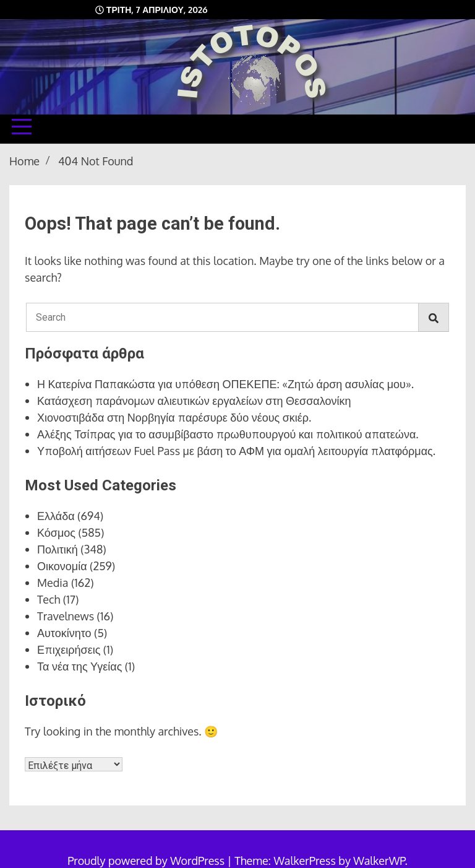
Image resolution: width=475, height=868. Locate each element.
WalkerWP (379, 861)
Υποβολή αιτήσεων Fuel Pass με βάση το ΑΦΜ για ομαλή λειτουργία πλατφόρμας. (236, 451)
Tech (49, 599)
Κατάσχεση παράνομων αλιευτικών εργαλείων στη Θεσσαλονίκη (194, 401)
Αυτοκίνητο (64, 633)
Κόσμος (56, 532)
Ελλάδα (56, 516)
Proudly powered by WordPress (147, 861)
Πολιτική (58, 549)
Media (53, 583)
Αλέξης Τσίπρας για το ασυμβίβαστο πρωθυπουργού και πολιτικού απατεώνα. (228, 434)
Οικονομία (62, 566)
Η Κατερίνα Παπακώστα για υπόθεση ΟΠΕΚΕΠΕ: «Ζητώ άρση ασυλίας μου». (225, 384)
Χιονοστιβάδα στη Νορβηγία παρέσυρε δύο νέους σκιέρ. (174, 417)
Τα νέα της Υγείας (79, 666)
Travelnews (66, 616)
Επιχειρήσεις (69, 649)
